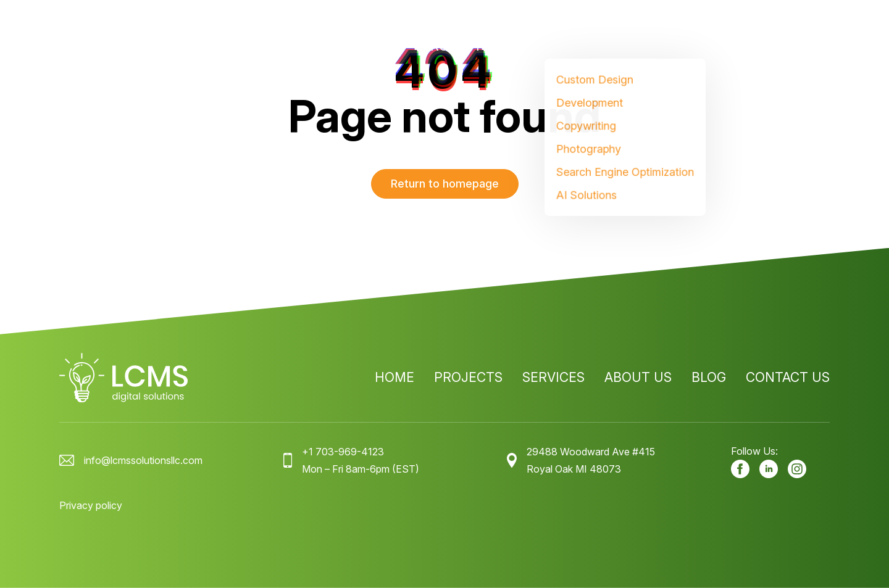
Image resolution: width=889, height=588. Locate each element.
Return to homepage (445, 184)
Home (382, 46)
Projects (456, 46)
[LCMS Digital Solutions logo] (123, 46)
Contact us (788, 46)
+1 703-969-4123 (343, 452)
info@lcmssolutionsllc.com (143, 460)
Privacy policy (91, 505)
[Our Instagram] (797, 469)
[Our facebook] (740, 469)
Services (541, 46)
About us (638, 46)
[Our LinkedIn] (769, 469)
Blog (709, 46)
